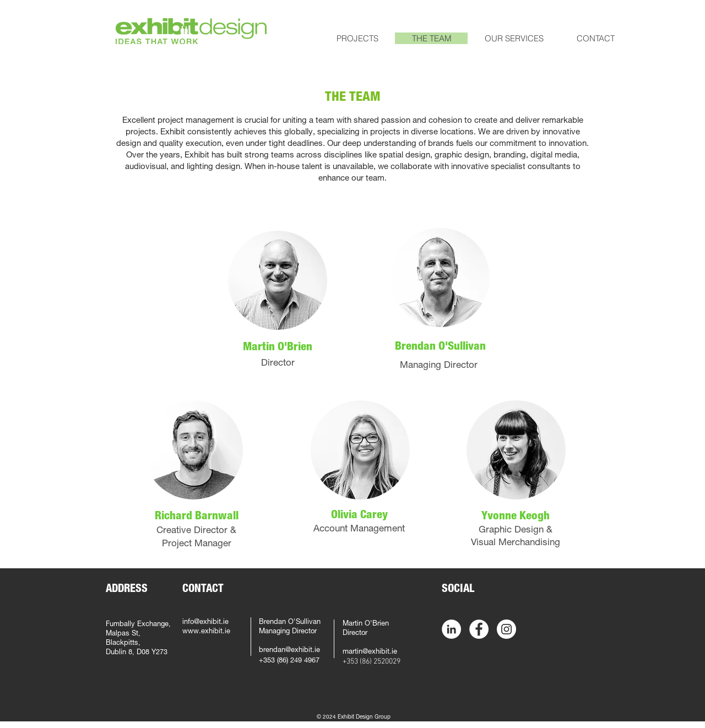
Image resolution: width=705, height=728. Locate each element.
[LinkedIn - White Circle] (451, 629)
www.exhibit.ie (206, 632)
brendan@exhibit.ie (289, 651)
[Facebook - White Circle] (479, 629)
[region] (278, 280)
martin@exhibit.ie (370, 652)
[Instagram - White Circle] (506, 629)
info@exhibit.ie (205, 623)
